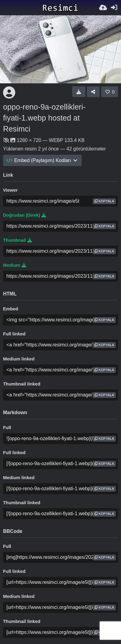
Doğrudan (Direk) (25, 215)
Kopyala (104, 201)
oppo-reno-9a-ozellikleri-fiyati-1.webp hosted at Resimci (44, 118)
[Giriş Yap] (114, 8)
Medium (15, 265)
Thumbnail (18, 240)
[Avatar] (9, 92)
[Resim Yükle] (103, 8)
